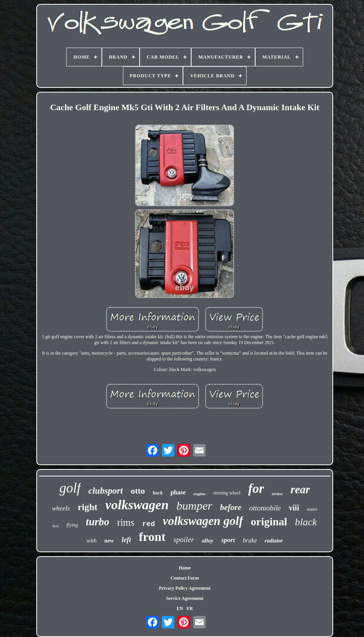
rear (300, 489)
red (149, 524)
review (277, 494)
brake (250, 540)
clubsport (106, 491)
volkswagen (137, 505)
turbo (98, 522)
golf (70, 488)
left (126, 540)
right (88, 507)
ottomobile (265, 508)
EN (180, 608)
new (109, 541)
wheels (61, 508)
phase (178, 492)
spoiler (184, 540)
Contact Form (185, 578)
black (306, 522)
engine (200, 494)
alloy (208, 541)
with (92, 541)
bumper (194, 506)
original (269, 522)
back (158, 493)
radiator (274, 541)
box (56, 526)
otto (138, 491)
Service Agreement (185, 598)
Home (185, 568)
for (256, 489)
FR (190, 608)
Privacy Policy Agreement (185, 588)
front (152, 537)
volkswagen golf (203, 521)
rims (126, 522)
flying (72, 525)
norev (312, 509)
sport (228, 540)
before (231, 507)
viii (294, 508)
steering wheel (227, 493)
